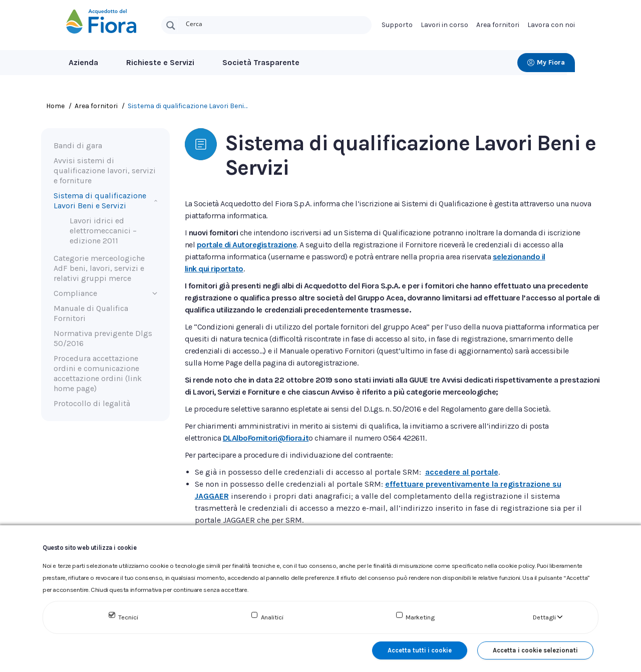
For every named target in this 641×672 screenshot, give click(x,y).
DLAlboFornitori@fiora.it (266, 438)
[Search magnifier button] (171, 26)
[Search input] (276, 23)
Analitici (272, 617)
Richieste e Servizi (160, 62)
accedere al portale (462, 472)
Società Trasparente (261, 62)
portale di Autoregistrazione (247, 245)
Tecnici (128, 617)
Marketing (420, 617)
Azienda (83, 62)
